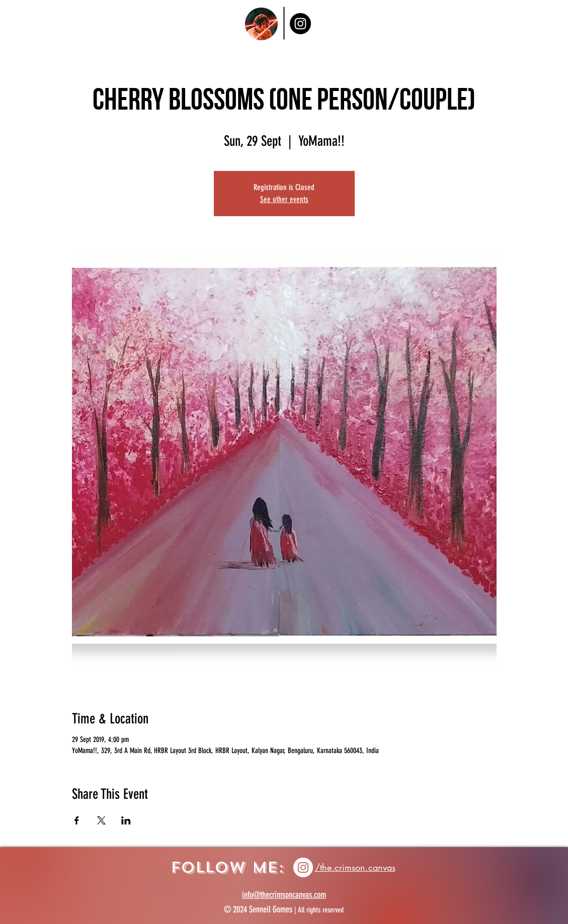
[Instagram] (300, 24)
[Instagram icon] (303, 867)
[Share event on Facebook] (77, 820)
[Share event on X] (101, 820)
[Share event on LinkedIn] (126, 820)
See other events (284, 199)
